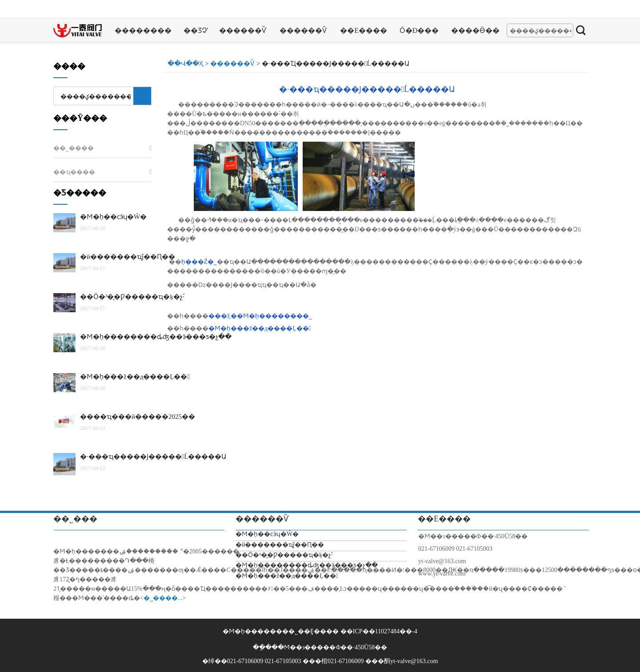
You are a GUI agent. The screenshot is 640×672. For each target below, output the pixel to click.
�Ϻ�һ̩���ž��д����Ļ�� (260, 328)
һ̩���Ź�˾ (199, 262)
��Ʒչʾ (196, 30)
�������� (143, 30)
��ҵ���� (74, 172)
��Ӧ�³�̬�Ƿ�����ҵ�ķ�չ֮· (132, 297)
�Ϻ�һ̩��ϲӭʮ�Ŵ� (113, 217)
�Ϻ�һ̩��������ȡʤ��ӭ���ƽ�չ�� (156, 337)
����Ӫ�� (475, 30)
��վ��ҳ (185, 64)
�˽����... (163, 598)
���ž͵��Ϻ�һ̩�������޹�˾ (260, 316)
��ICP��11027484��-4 (379, 631)
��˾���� (74, 148)
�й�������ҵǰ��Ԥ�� (128, 257)
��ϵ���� (364, 30)
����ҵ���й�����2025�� (138, 417)
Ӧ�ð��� (419, 30)
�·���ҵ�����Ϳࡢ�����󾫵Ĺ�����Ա (367, 89)
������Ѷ (243, 30)
